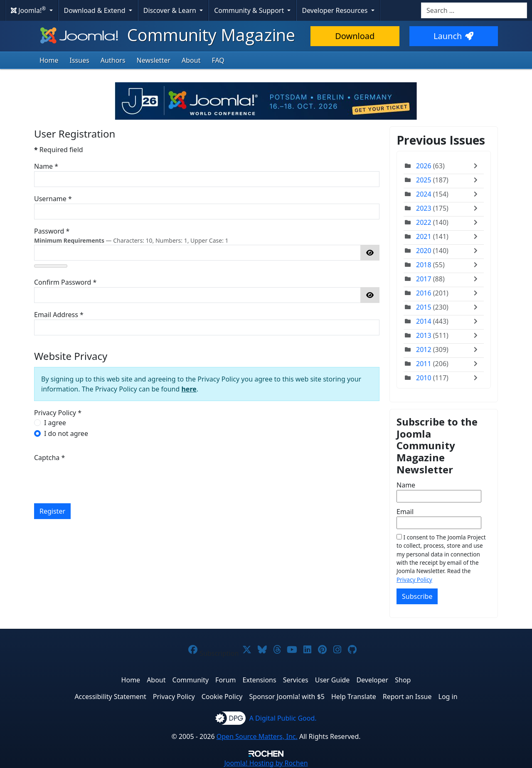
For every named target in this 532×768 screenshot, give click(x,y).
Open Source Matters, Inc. (257, 736)
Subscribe (417, 596)
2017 (424, 279)
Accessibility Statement (110, 697)
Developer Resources (335, 10)
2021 (424, 236)
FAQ (218, 60)
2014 (424, 321)
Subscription (219, 653)
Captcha (49, 458)
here (189, 389)
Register (52, 511)
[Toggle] (478, 166)
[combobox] (474, 10)
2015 (424, 307)
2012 (424, 350)
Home (49, 60)
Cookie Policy (222, 697)
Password (52, 231)
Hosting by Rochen (266, 763)
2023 (424, 208)
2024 (424, 194)
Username (53, 199)
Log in (448, 697)
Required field (59, 150)
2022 (424, 222)
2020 (424, 251)
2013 (424, 335)
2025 (424, 180)
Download (355, 36)
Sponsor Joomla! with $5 (287, 697)
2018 (424, 265)
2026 (424, 166)
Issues (80, 60)
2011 (424, 364)
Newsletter (154, 60)
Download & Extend (96, 10)
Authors (113, 60)
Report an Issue (407, 697)
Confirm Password (65, 282)
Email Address (59, 315)
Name (46, 166)
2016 (424, 293)
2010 (424, 378)
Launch (453, 36)
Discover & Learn (171, 10)
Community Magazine (167, 35)
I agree (55, 423)
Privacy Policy (414, 580)
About (191, 60)
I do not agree (66, 433)
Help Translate (354, 697)
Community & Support (250, 10)
